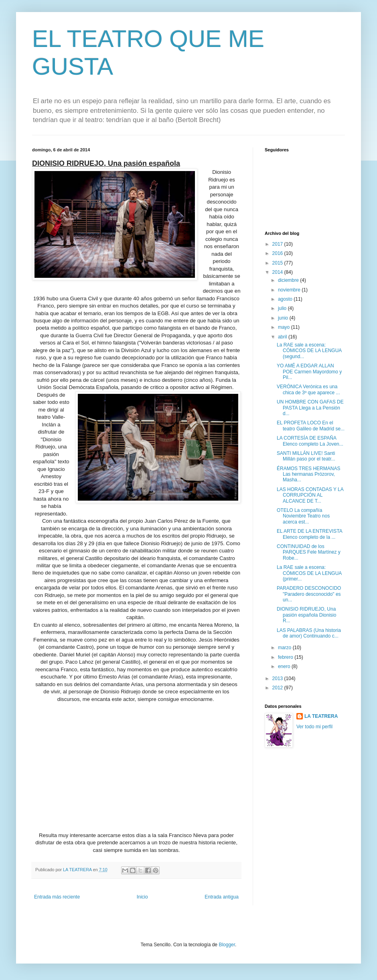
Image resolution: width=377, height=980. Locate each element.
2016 (278, 253)
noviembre (290, 290)
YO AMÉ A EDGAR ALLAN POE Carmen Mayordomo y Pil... (309, 372)
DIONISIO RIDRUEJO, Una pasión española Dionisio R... (306, 615)
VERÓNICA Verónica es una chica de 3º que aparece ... (308, 389)
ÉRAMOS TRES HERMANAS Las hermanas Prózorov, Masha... (308, 474)
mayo (285, 327)
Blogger (227, 945)
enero (285, 666)
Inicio (142, 897)
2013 (278, 678)
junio (284, 318)
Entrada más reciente (57, 897)
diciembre (289, 280)
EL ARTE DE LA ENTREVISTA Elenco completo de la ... (309, 534)
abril (283, 337)
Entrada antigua (222, 897)
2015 (278, 263)
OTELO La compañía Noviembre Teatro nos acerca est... (303, 516)
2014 (278, 272)
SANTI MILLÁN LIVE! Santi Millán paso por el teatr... (306, 456)
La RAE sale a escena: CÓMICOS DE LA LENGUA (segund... (309, 351)
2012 (278, 688)
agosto (286, 299)
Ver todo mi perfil (314, 727)
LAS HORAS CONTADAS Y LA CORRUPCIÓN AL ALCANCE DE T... (310, 495)
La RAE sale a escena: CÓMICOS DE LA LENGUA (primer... (309, 573)
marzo (285, 648)
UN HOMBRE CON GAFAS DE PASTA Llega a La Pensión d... (310, 408)
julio (283, 308)
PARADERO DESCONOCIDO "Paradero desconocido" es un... (309, 594)
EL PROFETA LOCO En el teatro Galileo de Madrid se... (311, 426)
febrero (286, 657)
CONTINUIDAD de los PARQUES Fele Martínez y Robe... (309, 552)
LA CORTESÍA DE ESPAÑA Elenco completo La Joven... (310, 441)
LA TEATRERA (321, 716)
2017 (278, 244)
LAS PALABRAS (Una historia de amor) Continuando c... (309, 633)
